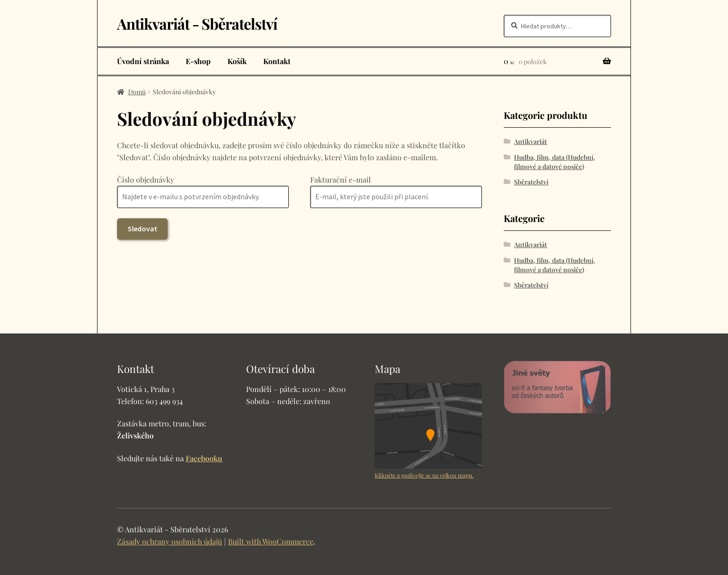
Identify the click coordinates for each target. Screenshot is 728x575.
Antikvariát (530, 141)
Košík (237, 61)
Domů (137, 92)
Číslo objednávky (146, 180)
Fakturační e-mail (341, 180)
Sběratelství (531, 182)
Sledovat (143, 229)
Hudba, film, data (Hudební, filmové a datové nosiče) (555, 162)
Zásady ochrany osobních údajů (169, 541)
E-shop (198, 61)
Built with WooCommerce (271, 541)
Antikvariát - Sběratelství (197, 23)
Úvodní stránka (143, 61)
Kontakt (277, 61)
